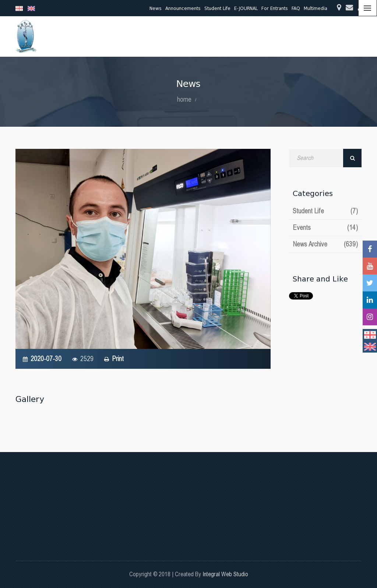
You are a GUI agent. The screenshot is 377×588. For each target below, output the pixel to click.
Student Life (217, 8)
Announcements (183, 8)
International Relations (321, 36)
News (156, 8)
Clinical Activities (210, 36)
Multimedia (316, 8)
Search (352, 158)
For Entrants (275, 8)
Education (135, 36)
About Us (102, 36)
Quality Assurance (262, 36)
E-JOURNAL (246, 8)
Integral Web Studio (225, 574)
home (184, 99)
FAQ (296, 8)
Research (169, 36)
